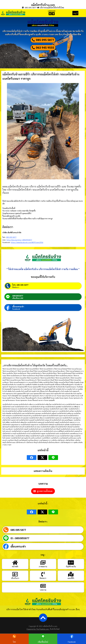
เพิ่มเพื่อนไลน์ (43, 642)
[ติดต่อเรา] (43, 574)
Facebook (16, 309)
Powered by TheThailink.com (38, 629)
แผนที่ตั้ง (71, 578)
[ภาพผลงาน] (43, 563)
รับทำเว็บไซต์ (55, 629)
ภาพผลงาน (43, 566)
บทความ (43, 590)
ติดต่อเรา (16, 287)
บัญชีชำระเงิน (71, 566)
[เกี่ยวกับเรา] (15, 574)
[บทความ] (43, 586)
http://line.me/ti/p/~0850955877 (19, 240)
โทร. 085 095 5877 (20, 285)
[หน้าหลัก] (15, 563)
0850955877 (18, 296)
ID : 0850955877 (20, 538)
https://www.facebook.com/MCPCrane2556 (27, 242)
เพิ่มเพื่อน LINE (18, 298)
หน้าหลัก (15, 566)
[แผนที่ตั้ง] (71, 574)
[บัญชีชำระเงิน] (71, 563)
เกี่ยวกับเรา (15, 578)
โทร (14, 642)
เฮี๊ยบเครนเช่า (18, 307)
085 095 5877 (11, 237)
